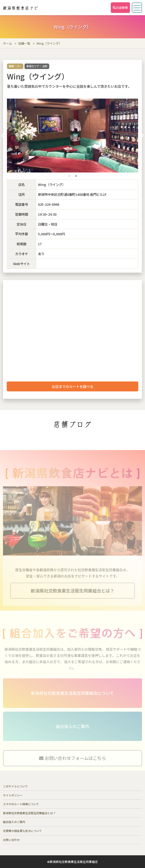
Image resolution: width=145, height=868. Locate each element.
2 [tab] (76, 176)
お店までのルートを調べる (73, 386)
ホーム (8, 43)
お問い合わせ (11, 840)
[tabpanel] (73, 136)
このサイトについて (15, 786)
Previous (3, 136)
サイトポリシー (13, 795)
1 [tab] (69, 176)
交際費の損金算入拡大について (22, 831)
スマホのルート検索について (21, 804)
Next (142, 136)
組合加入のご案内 (14, 822)
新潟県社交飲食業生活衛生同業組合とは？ (29, 813)
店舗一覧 (24, 43)
